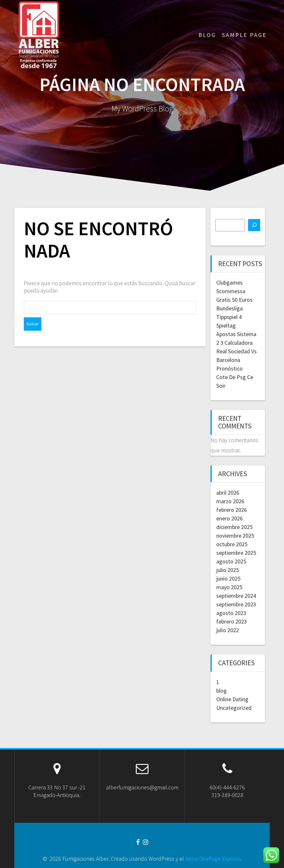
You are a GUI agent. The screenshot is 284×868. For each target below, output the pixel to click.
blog (222, 691)
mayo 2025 (229, 587)
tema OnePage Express (213, 859)
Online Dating (232, 699)
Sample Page (244, 35)
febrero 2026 (232, 510)
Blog (207, 35)
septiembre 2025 (236, 553)
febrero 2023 (232, 621)
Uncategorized (234, 708)
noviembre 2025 (235, 536)
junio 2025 (228, 579)
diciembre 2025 (234, 527)
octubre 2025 (232, 544)
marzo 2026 (230, 501)
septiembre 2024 (236, 596)
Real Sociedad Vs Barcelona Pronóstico (236, 360)
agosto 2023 (231, 613)
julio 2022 (228, 630)
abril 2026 (228, 493)
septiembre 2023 (236, 604)
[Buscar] (254, 225)
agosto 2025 (231, 561)
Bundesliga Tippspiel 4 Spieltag (229, 317)
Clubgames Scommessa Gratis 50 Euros (234, 291)
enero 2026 (229, 518)
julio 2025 (228, 570)
